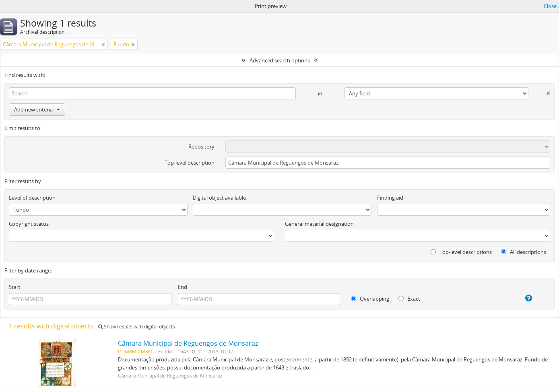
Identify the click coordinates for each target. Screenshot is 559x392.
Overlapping (370, 299)
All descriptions (524, 252)
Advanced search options (280, 60)
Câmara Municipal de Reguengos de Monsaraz (188, 343)
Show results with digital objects (137, 327)
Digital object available (219, 198)
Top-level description (190, 163)
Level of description (32, 198)
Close (550, 6)
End (183, 287)
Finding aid (390, 198)
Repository (201, 146)
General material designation (319, 224)
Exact (409, 299)
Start (15, 287)
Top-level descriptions (461, 252)
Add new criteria (37, 109)
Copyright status (29, 224)
